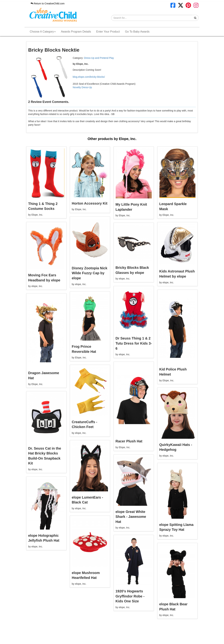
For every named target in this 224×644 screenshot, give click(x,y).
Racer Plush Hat (129, 441)
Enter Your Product (108, 32)
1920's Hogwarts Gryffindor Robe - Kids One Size (130, 596)
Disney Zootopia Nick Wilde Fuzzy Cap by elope (90, 273)
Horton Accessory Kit (90, 203)
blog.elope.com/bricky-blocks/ (89, 77)
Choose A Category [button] (43, 32)
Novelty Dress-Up (82, 87)
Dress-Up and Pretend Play (99, 58)
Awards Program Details (76, 32)
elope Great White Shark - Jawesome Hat (131, 517)
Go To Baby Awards (137, 32)
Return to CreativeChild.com (48, 3)
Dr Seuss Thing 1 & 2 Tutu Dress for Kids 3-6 (134, 343)
